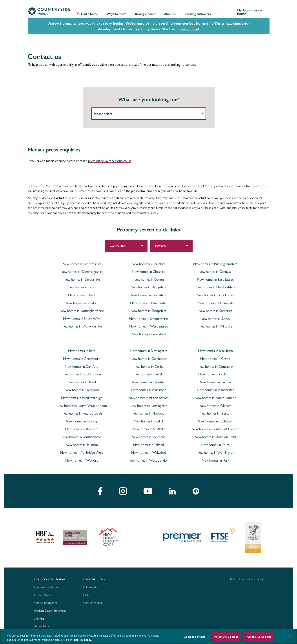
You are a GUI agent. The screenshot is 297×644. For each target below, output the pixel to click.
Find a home (89, 14)
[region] (148, 636)
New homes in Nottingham (148, 404)
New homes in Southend (148, 435)
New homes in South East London (215, 428)
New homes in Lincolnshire (215, 294)
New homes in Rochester (215, 420)
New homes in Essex (82, 286)
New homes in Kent (82, 294)
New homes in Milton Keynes (148, 396)
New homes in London (82, 302)
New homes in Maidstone (149, 388)
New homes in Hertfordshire (215, 286)
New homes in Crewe (215, 357)
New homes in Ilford (82, 381)
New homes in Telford (148, 443)
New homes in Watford (82, 459)
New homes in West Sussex (148, 325)
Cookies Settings (194, 637)
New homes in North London (215, 396)
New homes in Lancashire (149, 294)
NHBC (87, 593)
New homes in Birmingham (149, 349)
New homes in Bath (82, 349)
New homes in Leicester (148, 381)
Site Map (39, 617)
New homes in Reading (82, 420)
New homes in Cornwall (215, 270)
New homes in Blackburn (215, 349)
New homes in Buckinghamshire (215, 262)
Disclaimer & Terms (46, 586)
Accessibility (42, 625)
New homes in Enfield (148, 373)
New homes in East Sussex (215, 278)
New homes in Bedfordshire (82, 262)
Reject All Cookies (226, 637)
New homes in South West (82, 317)
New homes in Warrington (215, 451)
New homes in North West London (82, 404)
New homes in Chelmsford (82, 357)
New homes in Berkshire (149, 262)
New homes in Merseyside (215, 302)
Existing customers (198, 14)
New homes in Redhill (149, 420)
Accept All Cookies (259, 637)
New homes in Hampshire (148, 286)
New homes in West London (148, 459)
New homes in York (215, 459)
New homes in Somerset (215, 309)
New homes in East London (82, 373)
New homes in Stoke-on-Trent (215, 435)
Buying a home (145, 14)
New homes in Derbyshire (82, 278)
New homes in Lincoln (215, 381)
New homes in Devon (149, 278)
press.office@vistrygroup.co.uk (109, 160)
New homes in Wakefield (149, 451)
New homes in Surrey (215, 317)
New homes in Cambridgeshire (82, 270)
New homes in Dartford (82, 365)
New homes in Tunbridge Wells (82, 451)
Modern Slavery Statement (50, 609)
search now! (190, 29)
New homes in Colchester (149, 357)
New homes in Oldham (215, 404)
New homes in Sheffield (148, 428)
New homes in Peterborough (82, 412)
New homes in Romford (82, 428)
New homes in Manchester (149, 302)
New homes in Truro (215, 443)
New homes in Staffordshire (148, 317)
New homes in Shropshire (148, 309)
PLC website (91, 586)
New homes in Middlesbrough (82, 396)
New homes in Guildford (215, 373)
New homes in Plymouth (148, 412)
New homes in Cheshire (148, 270)
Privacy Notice (43, 593)
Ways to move (116, 14)
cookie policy (83, 639)
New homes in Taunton (82, 443)
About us (170, 14)
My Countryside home (250, 12)
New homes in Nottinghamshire (82, 309)
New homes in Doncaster (215, 365)
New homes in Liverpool (82, 388)
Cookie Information (46, 601)
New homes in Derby (148, 365)
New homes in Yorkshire (149, 333)
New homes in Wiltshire (215, 325)
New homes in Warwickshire (82, 325)
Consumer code (93, 601)
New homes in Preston (215, 412)
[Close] (290, 636)
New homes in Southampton (82, 435)
